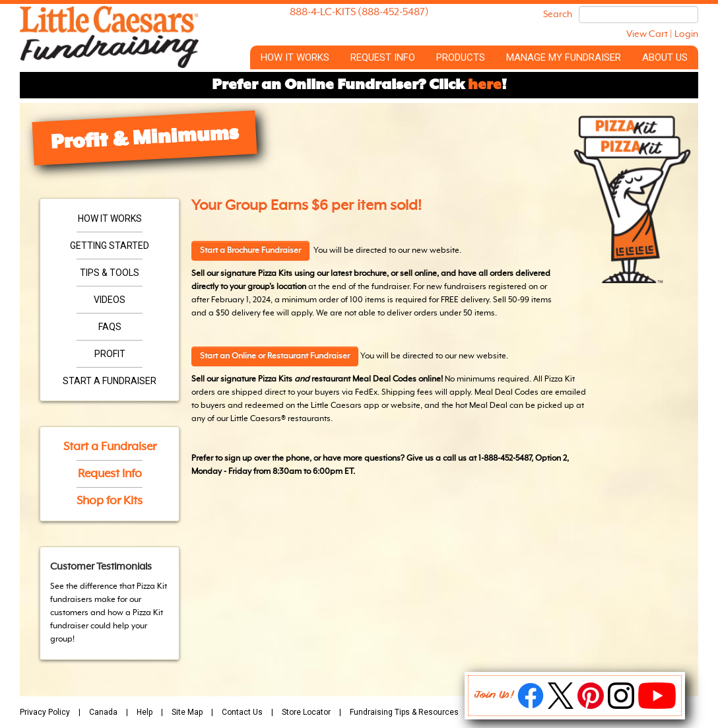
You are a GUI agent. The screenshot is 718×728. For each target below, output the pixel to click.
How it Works (295, 57)
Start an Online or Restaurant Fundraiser (275, 356)
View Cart (647, 34)
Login (686, 34)
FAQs (110, 327)
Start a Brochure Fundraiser (250, 251)
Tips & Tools (110, 273)
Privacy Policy (45, 712)
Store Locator (306, 712)
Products (461, 57)
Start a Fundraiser (110, 381)
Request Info (383, 57)
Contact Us (242, 712)
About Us (665, 57)
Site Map (187, 712)
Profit (110, 354)
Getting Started (110, 246)
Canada (103, 712)
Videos (110, 300)
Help (145, 712)
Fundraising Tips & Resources (404, 712)
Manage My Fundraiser (564, 57)
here (485, 85)
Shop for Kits (110, 501)
